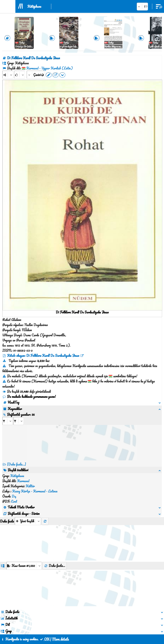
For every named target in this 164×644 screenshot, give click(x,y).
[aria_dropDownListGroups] (24, 535)
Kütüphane (34, 6)
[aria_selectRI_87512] (7, 421)
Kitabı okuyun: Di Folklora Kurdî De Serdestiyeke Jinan (43, 356)
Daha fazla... (55, 535)
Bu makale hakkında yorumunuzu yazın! (29, 397)
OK (44, 639)
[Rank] (20, 75)
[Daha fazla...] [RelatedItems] (17, 464)
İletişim (82, 624)
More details (61, 639)
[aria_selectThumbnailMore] (28, 490)
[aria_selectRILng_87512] (19, 421)
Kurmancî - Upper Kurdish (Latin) (50, 68)
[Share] (8, 75)
